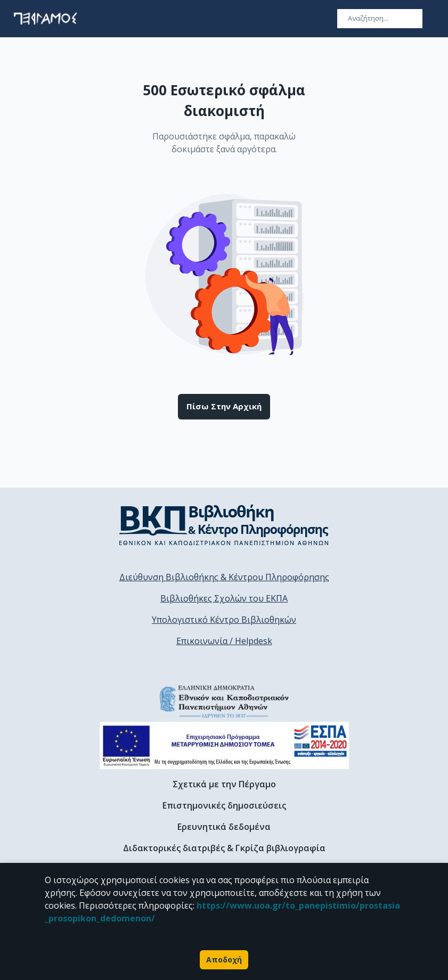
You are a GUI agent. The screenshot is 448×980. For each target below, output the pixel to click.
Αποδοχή (224, 960)
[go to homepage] (45, 19)
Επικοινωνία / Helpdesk (224, 641)
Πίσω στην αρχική (224, 407)
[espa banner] (224, 746)
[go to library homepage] (224, 525)
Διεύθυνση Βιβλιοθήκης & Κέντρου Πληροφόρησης (224, 577)
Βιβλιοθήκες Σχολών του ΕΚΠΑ (224, 598)
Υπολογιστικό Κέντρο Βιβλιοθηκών (224, 620)
